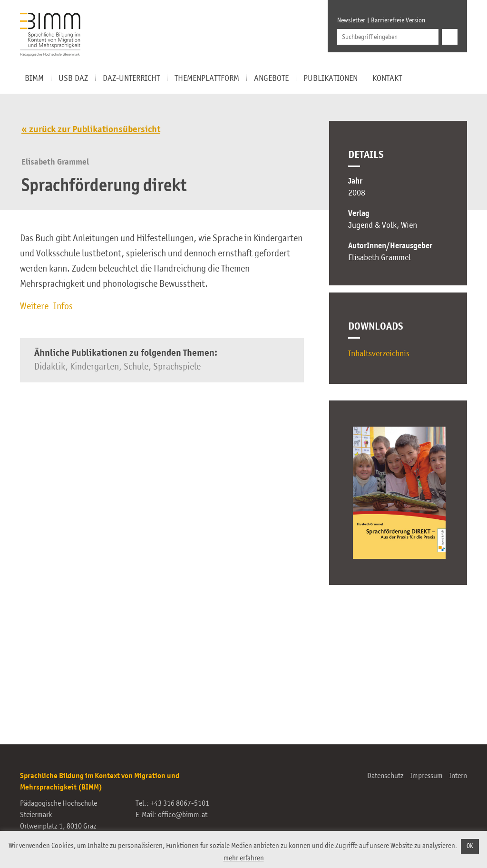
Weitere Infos (46, 307)
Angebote (271, 78)
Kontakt (387, 78)
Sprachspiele (177, 367)
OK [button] (470, 846)
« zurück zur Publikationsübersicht (91, 130)
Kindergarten (94, 367)
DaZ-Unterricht (131, 78)
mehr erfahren (244, 858)
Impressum (426, 776)
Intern (458, 776)
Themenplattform (207, 78)
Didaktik (50, 367)
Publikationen (331, 78)
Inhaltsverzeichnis (379, 354)
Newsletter (351, 20)
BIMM (34, 78)
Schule (136, 367)
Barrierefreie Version (398, 20)
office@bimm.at (183, 815)
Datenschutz (385, 776)
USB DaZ (73, 78)
